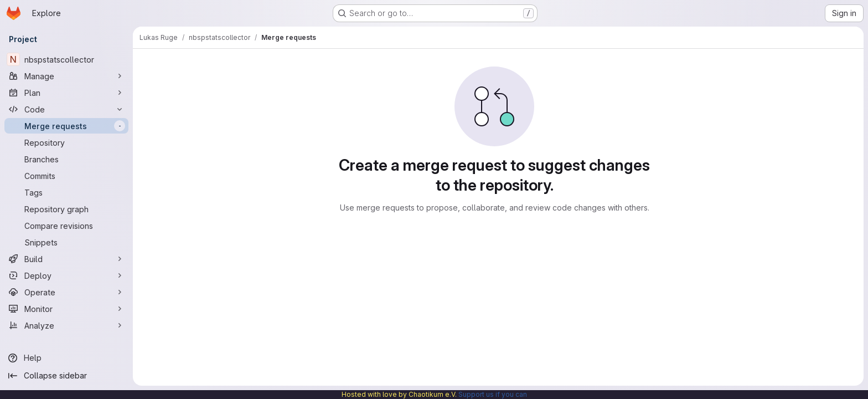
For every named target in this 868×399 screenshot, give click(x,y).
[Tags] (66, 192)
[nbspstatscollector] (66, 59)
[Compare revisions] (66, 226)
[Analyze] (66, 325)
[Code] (66, 109)
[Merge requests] (66, 126)
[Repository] (66, 142)
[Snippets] (66, 242)
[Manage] (66, 76)
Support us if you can (493, 394)
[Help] (66, 358)
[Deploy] (66, 275)
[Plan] (66, 93)
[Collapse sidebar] (66, 376)
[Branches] (66, 159)
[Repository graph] (66, 209)
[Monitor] (66, 309)
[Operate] (66, 292)
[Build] (66, 259)
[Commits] (66, 176)
